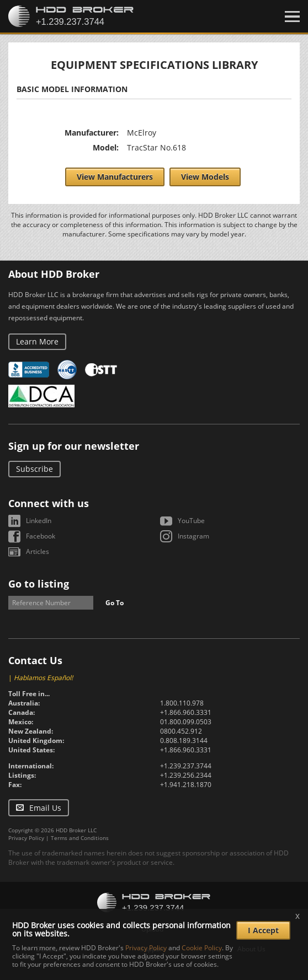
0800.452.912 (181, 731)
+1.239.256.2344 (186, 775)
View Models (205, 177)
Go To (115, 603)
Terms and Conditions (80, 838)
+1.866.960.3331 (186, 712)
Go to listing (39, 584)
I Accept (263, 930)
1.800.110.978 (182, 703)
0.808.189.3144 (184, 741)
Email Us (45, 808)
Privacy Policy (26, 838)
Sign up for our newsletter (74, 446)
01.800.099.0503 (186, 722)
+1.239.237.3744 (186, 766)
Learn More (37, 341)
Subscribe (34, 469)
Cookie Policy (202, 948)
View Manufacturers (115, 177)
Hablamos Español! (43, 678)
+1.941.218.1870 (186, 785)
